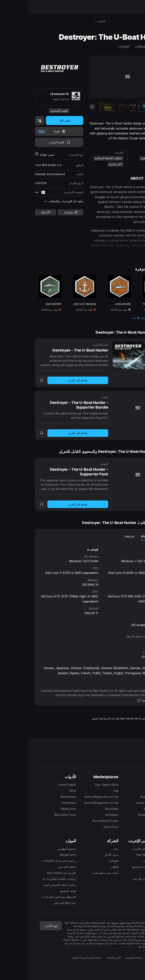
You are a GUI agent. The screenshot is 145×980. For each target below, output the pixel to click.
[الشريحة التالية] (135, 107)
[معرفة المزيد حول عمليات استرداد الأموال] (9, 155)
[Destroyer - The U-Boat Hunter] (110, 355)
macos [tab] (102, 536)
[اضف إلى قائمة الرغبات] (31, 142)
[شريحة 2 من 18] (100, 107)
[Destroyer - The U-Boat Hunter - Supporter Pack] (110, 475)
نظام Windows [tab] (123, 536)
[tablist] (72, 536)
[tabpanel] (72, 584)
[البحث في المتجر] (133, 21)
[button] (100, 254)
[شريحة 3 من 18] (80, 107)
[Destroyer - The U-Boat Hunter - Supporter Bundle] (110, 408)
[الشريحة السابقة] (64, 107)
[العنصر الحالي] (120, 107)
